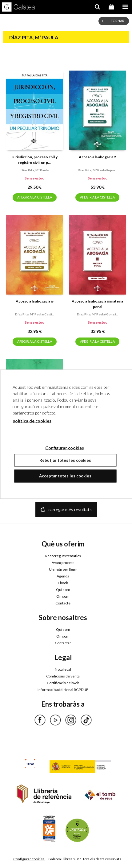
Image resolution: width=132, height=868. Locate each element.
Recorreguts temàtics (63, 556)
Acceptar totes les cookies (65, 476)
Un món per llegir (63, 569)
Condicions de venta (63, 676)
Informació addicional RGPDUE (63, 690)
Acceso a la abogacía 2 (97, 157)
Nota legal (63, 669)
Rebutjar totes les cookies (65, 460)
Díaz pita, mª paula (35, 170)
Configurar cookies (29, 859)
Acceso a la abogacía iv (35, 301)
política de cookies (32, 420)
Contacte (63, 603)
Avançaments (63, 563)
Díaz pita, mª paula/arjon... (97, 170)
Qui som (63, 590)
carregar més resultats (70, 509)
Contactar (63, 643)
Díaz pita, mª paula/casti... (34, 314)
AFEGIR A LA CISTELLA (35, 197)
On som (63, 596)
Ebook (63, 583)
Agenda (63, 576)
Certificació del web (63, 683)
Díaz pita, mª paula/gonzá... (97, 314)
